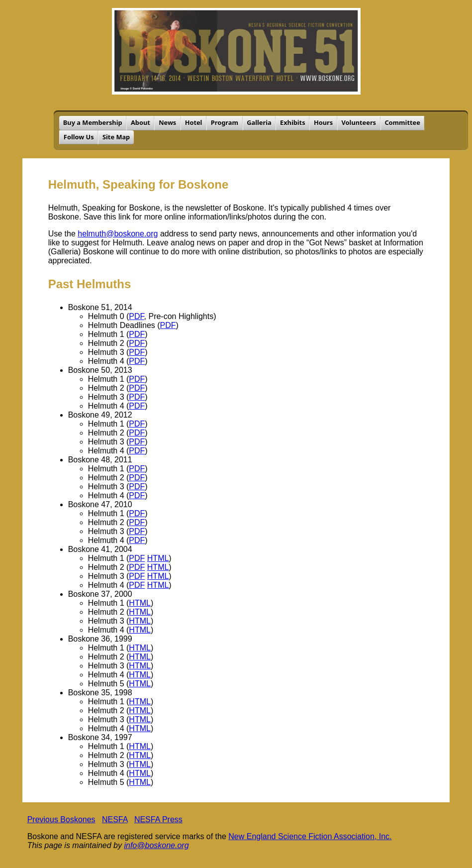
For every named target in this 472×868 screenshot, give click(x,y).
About (141, 122)
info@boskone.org (156, 845)
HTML (158, 558)
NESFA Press (158, 819)
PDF (136, 316)
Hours (323, 122)
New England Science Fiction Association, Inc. (310, 836)
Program (225, 122)
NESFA (115, 819)
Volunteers (359, 122)
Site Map (116, 137)
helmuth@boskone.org (118, 234)
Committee (402, 122)
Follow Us (79, 137)
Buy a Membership (93, 122)
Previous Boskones (61, 819)
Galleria (259, 122)
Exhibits (293, 122)
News (167, 122)
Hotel (194, 122)
